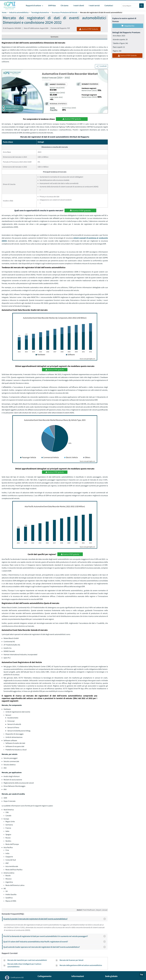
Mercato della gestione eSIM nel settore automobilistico (81, 965)
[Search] (142, 6)
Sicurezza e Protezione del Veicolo (65, 12)
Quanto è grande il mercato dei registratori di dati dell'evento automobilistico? (55, 919)
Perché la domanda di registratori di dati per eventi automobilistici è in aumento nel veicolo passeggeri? (55, 936)
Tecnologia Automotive (40, 12)
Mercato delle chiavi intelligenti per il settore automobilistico (24, 965)
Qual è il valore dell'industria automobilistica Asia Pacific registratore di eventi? (55, 942)
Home (4, 12)
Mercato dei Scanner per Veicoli (71, 960)
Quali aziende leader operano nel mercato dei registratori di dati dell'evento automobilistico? (55, 947)
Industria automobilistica (19, 12)
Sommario (54, 37)
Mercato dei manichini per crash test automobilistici (27, 960)
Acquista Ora (128, 26)
